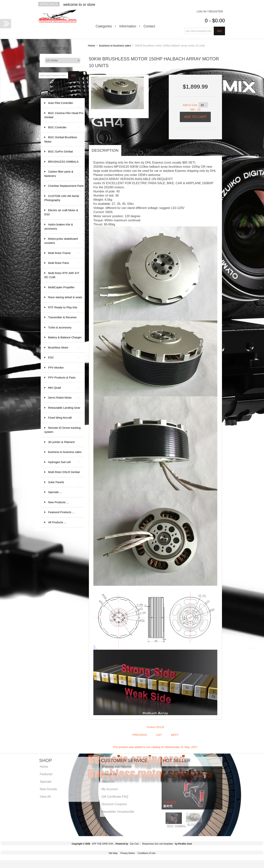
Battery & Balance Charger (65, 339)
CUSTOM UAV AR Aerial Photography (62, 198)
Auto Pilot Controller (64, 105)
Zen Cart (134, 844)
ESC (64, 358)
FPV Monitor (64, 368)
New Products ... (58, 502)
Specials (49, 4)
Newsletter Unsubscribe (118, 812)
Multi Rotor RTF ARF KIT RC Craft (62, 275)
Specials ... (55, 492)
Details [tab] (132, 150)
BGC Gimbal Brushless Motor (62, 140)
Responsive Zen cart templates (158, 844)
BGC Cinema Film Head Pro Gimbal (64, 115)
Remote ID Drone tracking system (63, 430)
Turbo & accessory (64, 328)
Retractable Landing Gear (64, 410)
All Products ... (57, 522)
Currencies (55, 48)
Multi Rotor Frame (64, 253)
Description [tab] (105, 150)
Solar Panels (64, 482)
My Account (109, 789)
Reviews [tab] (155, 150)
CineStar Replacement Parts (66, 188)
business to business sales (115, 46)
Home (91, 46)
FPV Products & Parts (64, 379)
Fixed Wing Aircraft (64, 418)
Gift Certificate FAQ (115, 797)
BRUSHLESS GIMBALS (64, 163)
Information (128, 26)
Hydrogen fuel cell (64, 462)
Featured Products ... (61, 512)
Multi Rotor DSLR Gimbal (64, 474)
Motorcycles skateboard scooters (62, 241)
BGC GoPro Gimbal (64, 152)
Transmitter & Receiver (64, 319)
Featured (46, 774)
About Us (108, 782)
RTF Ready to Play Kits (64, 309)
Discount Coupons (114, 804)
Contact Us (109, 774)
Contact (149, 26)
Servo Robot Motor (64, 398)
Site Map (113, 853)
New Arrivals (48, 789)
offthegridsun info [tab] (192, 150)
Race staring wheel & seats (65, 299)
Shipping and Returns (116, 767)
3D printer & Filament (64, 444)
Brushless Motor (64, 348)
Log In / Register (210, 11)
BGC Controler (64, 127)
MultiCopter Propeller (64, 289)
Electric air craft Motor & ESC (62, 213)
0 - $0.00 (215, 21)
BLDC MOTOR (198, 825)
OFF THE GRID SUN (102, 844)
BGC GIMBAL (177, 826)
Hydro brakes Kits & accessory (62, 227)
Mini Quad (64, 388)
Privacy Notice (128, 853)
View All (45, 797)
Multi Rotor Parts (64, 263)
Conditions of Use (147, 853)
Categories (104, 26)
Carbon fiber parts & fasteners (62, 174)
